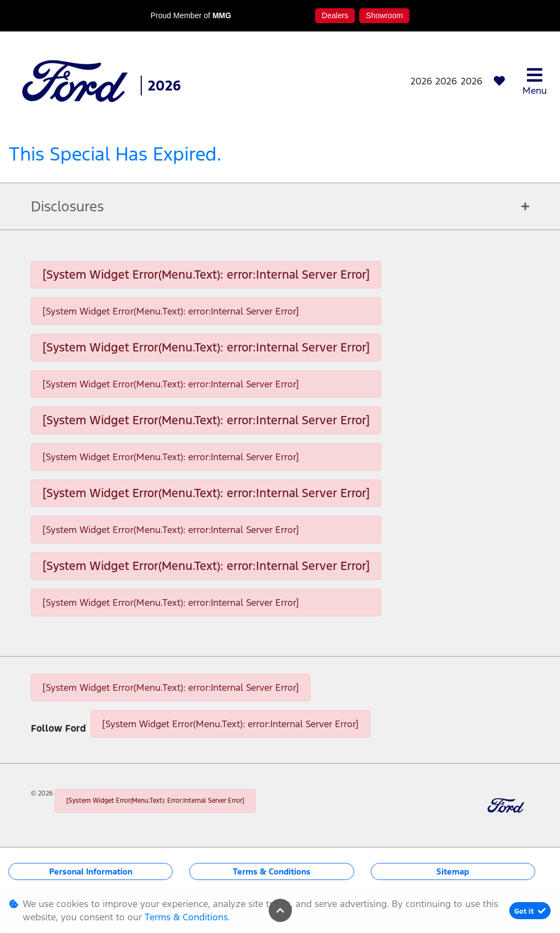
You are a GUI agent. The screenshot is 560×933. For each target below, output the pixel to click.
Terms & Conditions (272, 871)
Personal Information (91, 871)
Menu (535, 81)
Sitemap (453, 871)
